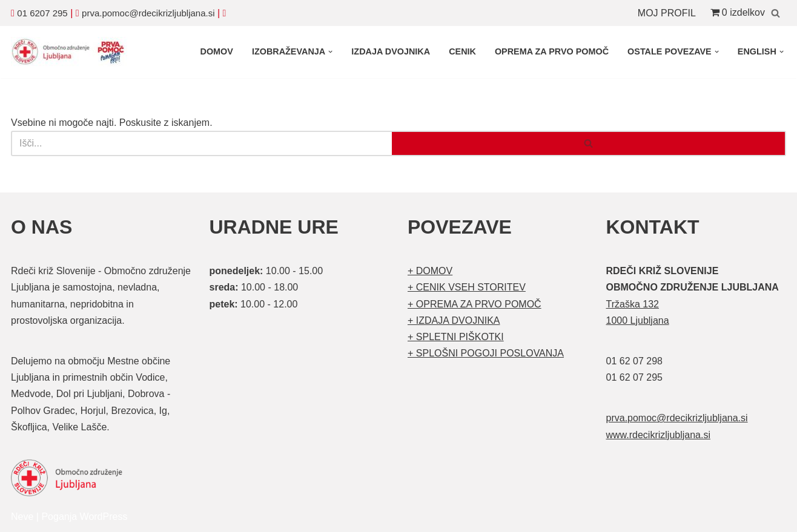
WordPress (104, 517)
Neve (22, 517)
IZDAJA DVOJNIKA (391, 51)
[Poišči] (776, 13)
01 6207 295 (42, 13)
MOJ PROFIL (667, 13)
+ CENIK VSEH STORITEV (467, 287)
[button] (330, 52)
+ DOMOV (430, 271)
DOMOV (216, 51)
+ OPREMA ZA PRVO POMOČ (475, 304)
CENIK (462, 51)
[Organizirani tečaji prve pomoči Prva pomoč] (71, 52)
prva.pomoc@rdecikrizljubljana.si (148, 13)
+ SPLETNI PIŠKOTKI (456, 337)
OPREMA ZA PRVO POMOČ (552, 51)
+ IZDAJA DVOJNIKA (454, 320)
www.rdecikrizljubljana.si (659, 435)
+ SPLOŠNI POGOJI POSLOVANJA (486, 353)
